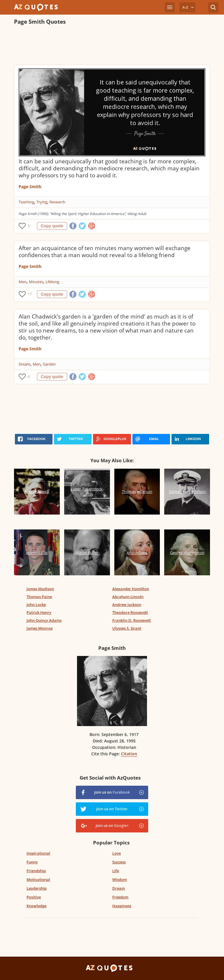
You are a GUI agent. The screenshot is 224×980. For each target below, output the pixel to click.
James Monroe (40, 628)
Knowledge (36, 906)
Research (57, 202)
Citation (129, 754)
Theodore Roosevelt (130, 612)
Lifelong (52, 282)
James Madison (40, 589)
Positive (34, 897)
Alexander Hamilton (131, 589)
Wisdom (120, 879)
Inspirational (38, 853)
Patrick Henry (39, 612)
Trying (42, 202)
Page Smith (30, 187)
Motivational (38, 879)
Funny (32, 862)
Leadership (37, 888)
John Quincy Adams (44, 620)
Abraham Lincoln (128, 597)
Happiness (122, 906)
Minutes (36, 282)
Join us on (112, 792)
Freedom (120, 897)
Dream (24, 364)
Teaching (26, 202)
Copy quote (52, 226)
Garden (49, 364)
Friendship (36, 871)
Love (117, 853)
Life (116, 871)
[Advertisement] (112, 46)
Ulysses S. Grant (127, 628)
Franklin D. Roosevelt (132, 620)
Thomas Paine (39, 597)
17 (30, 294)
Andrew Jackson (127, 605)
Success (119, 862)
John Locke (36, 605)
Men (23, 282)
